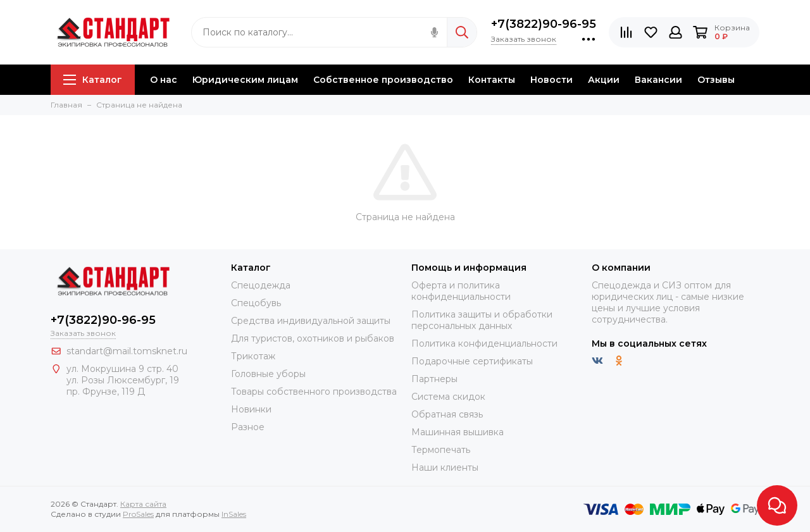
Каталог (93, 80)
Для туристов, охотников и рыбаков (313, 338)
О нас (164, 80)
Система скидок (448, 397)
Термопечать (441, 450)
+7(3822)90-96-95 (544, 24)
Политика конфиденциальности (484, 343)
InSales (234, 514)
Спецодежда (261, 285)
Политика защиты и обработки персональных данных (482, 320)
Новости (551, 80)
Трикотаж (253, 356)
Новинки (251, 409)
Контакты (492, 80)
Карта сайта (143, 504)
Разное (248, 427)
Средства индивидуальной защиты (311, 321)
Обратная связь (447, 414)
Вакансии (658, 80)
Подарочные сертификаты (472, 361)
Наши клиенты (445, 467)
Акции (604, 80)
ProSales (138, 514)
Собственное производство (383, 80)
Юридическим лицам (245, 80)
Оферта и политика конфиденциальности (461, 291)
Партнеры (434, 379)
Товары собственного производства (314, 392)
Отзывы (716, 80)
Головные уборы (268, 374)
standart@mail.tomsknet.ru (127, 351)
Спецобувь (256, 303)
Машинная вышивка (458, 432)
